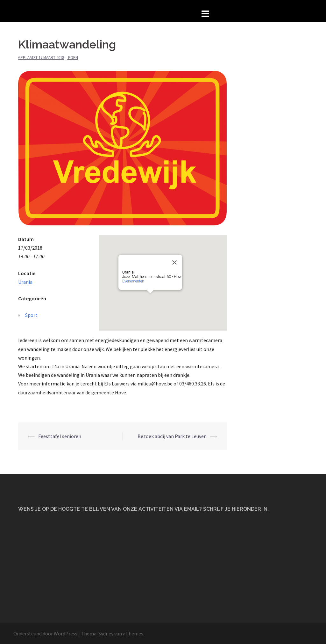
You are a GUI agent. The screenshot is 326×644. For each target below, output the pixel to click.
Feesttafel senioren (60, 436)
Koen (73, 58)
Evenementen (133, 281)
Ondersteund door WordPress (45, 633)
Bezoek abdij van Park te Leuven (172, 436)
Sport (31, 315)
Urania (25, 282)
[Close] (174, 262)
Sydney (106, 633)
